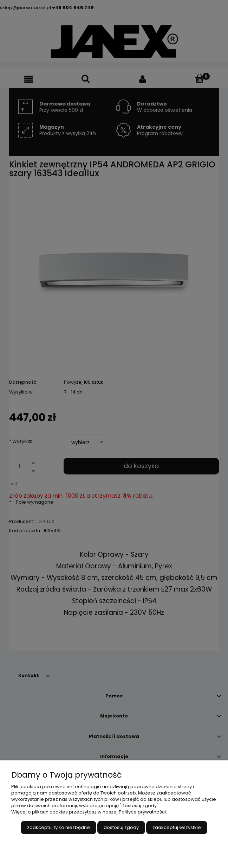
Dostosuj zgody (121, 827)
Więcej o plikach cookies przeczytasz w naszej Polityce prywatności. (89, 812)
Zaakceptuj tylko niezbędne (58, 827)
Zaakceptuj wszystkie (177, 827)
